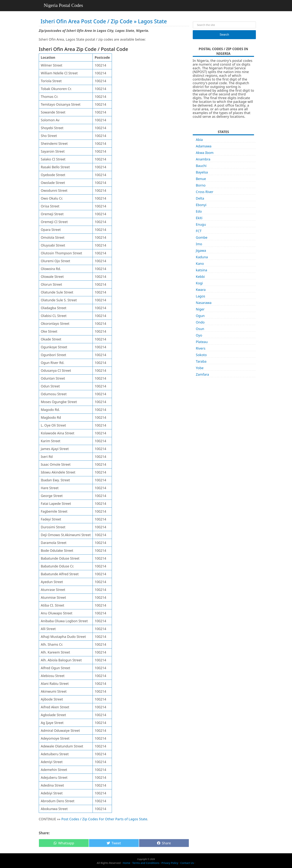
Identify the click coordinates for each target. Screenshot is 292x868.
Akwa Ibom (205, 153)
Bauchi (201, 166)
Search (224, 35)
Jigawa (201, 250)
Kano (200, 263)
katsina (202, 270)
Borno (201, 185)
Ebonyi (201, 205)
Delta (200, 198)
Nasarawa (204, 303)
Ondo (200, 322)
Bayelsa (202, 172)
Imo (199, 244)
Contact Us (187, 863)
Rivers (201, 348)
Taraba (201, 361)
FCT (199, 231)
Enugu (201, 224)
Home (126, 863)
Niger (200, 309)
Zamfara (203, 374)
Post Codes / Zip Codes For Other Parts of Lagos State (104, 819)
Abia (199, 140)
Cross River (205, 192)
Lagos (201, 296)
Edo (199, 211)
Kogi (199, 283)
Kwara (201, 290)
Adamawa (204, 146)
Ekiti (199, 218)
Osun (200, 329)
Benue (201, 179)
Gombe (202, 237)
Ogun (200, 316)
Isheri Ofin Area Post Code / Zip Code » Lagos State (104, 21)
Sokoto (201, 355)
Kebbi (200, 277)
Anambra (203, 159)
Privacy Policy (170, 863)
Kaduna (202, 257)
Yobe (200, 368)
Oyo (199, 335)
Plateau (202, 342)
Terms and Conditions (146, 863)
